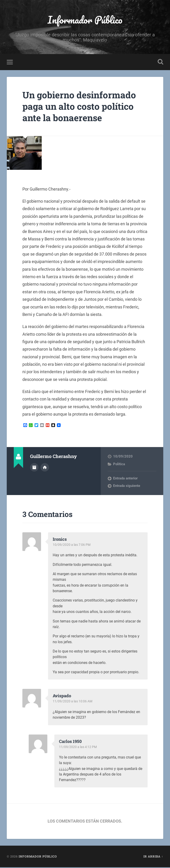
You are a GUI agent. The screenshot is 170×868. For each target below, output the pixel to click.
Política (119, 465)
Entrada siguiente (127, 486)
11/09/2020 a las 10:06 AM (74, 702)
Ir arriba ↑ (153, 857)
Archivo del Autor (34, 468)
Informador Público (85, 20)
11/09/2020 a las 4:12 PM (79, 748)
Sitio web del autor (45, 468)
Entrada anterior (125, 479)
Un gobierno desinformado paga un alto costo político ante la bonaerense (83, 107)
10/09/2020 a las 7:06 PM (73, 545)
